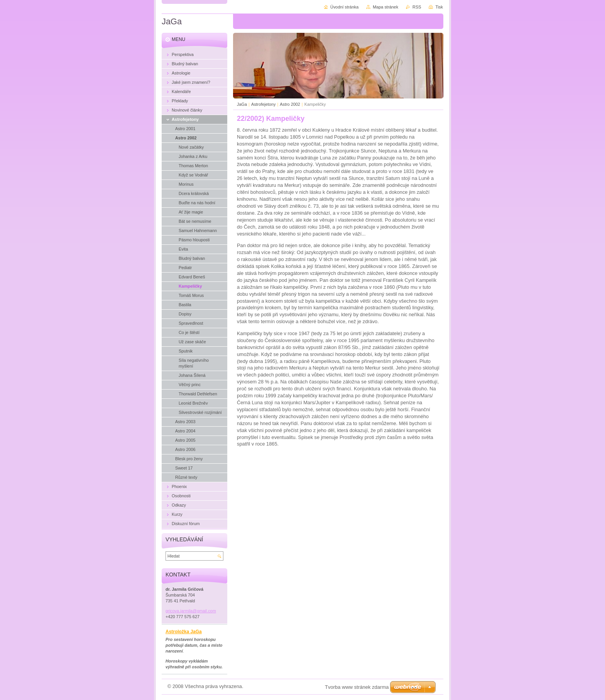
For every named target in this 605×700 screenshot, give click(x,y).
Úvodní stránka (344, 7)
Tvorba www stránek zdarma (357, 687)
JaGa (242, 104)
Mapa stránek (385, 7)
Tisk (439, 7)
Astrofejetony (263, 104)
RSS (417, 7)
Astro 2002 (290, 104)
